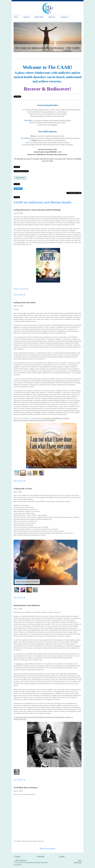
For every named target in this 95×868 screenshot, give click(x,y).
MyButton (20, 178)
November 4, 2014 (22, 664)
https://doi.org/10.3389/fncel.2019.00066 (56, 418)
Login (79, 860)
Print (17, 860)
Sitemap (23, 860)
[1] (76, 365)
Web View (78, 863)
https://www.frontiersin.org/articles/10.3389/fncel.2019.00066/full (34, 420)
